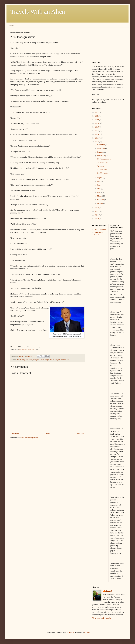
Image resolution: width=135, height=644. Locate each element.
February (101, 200)
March (100, 196)
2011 (97, 215)
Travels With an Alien (38, 12)
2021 (97, 116)
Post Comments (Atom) (29, 438)
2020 (97, 120)
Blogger (87, 632)
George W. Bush (39, 360)
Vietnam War (65, 360)
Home (11, 25)
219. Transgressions (104, 159)
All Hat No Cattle (99, 233)
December (101, 145)
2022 (97, 112)
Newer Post (15, 433)
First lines (100, 166)
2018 (97, 127)
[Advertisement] (105, 44)
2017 (97, 131)
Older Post (80, 433)
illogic (47, 360)
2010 (97, 219)
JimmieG (109, 591)
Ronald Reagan (55, 360)
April (99, 192)
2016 (97, 134)
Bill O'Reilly (21, 360)
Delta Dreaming (100, 229)
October (100, 152)
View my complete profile (102, 618)
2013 (97, 208)
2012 (97, 211)
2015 (97, 138)
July (99, 181)
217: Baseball (102, 170)
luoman (72, 632)
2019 (97, 123)
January (100, 203)
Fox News (29, 360)
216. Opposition (103, 173)
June (99, 185)
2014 (97, 142)
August (100, 178)
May (99, 189)
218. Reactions (102, 162)
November (101, 149)
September (101, 156)
